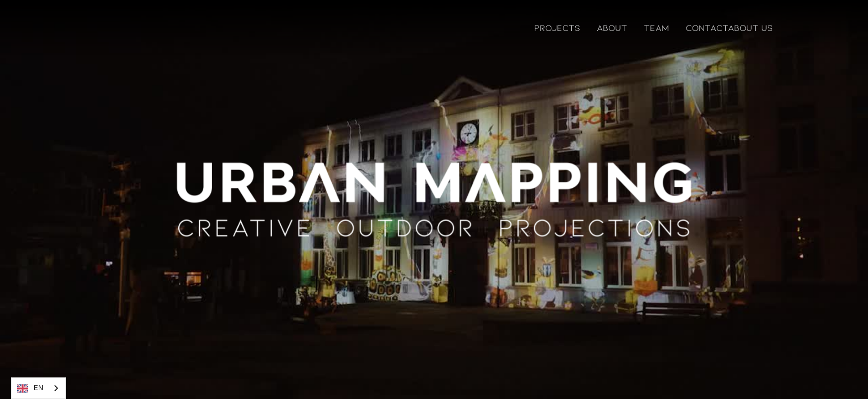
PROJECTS (557, 27)
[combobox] (38, 388)
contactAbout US (729, 27)
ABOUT (612, 27)
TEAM (657, 27)
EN (30, 388)
